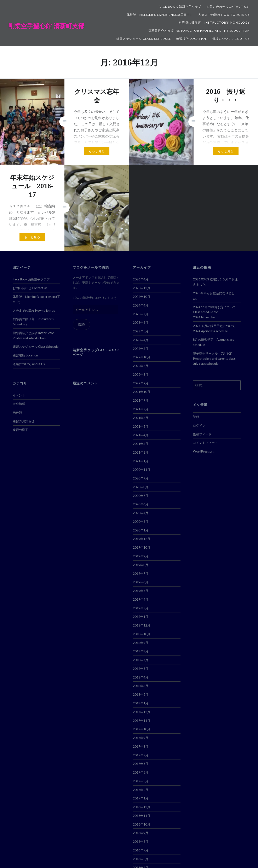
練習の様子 (20, 430)
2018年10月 (142, 634)
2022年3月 (141, 374)
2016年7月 (141, 850)
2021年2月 (141, 452)
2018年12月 (142, 625)
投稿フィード (202, 434)
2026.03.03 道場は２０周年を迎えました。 (215, 282)
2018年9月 (141, 643)
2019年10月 (142, 547)
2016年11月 (142, 816)
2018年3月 (141, 686)
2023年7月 (141, 314)
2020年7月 (141, 496)
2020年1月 (141, 530)
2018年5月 (141, 669)
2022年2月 (141, 383)
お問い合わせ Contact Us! (228, 7)
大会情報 (19, 404)
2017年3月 (141, 781)
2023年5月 (141, 331)
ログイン (199, 425)
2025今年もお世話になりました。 (214, 296)
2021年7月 (141, 409)
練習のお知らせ (24, 421)
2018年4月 (141, 677)
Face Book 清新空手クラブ (180, 7)
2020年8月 (141, 487)
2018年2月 (141, 694)
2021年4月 (141, 435)
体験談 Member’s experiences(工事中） (160, 15)
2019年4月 (141, 599)
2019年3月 (141, 608)
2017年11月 (142, 721)
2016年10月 (142, 824)
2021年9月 (141, 400)
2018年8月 (141, 651)
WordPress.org (204, 451)
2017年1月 (141, 798)
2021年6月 (141, 418)
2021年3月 (141, 444)
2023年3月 (141, 349)
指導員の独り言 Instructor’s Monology (214, 22)
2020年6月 (141, 504)
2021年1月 (141, 461)
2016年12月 (142, 807)
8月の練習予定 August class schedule (213, 342)
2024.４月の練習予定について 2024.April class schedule (214, 328)
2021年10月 (142, 392)
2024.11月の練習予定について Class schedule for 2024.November (216, 312)
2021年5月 (141, 426)
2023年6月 (141, 322)
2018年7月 (141, 660)
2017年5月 (141, 772)
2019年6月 (141, 582)
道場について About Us (231, 39)
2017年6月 (141, 764)
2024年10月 (142, 297)
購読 (82, 325)
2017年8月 (141, 746)
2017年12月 (142, 712)
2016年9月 (141, 833)
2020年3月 (141, 522)
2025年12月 (142, 288)
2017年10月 (142, 729)
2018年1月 (141, 703)
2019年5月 (141, 591)
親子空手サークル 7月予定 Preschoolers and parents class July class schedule (214, 359)
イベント (19, 395)
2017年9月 (141, 738)
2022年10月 (142, 357)
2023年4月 (141, 340)
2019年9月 (141, 556)
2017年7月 (141, 755)
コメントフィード (205, 443)
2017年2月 (141, 790)
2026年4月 (141, 279)
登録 (196, 417)
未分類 (17, 412)
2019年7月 (141, 573)
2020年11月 (142, 470)
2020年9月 (141, 478)
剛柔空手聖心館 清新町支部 (46, 26)
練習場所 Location (192, 39)
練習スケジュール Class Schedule (144, 39)
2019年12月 (142, 539)
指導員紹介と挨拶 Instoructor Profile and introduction (199, 31)
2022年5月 (141, 366)
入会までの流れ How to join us (224, 15)
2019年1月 (141, 617)
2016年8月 (141, 841)
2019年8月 (141, 565)
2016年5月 (141, 859)
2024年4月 (141, 305)
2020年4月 (141, 513)
